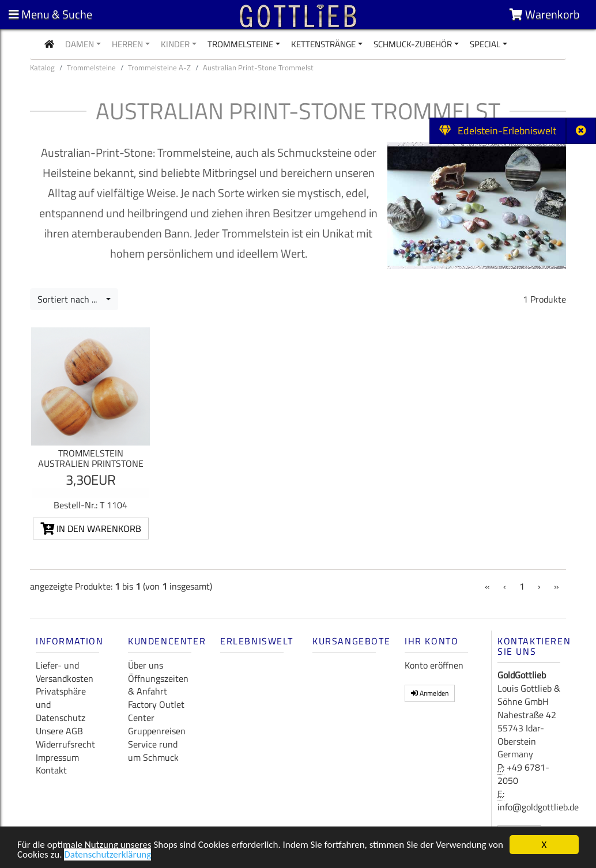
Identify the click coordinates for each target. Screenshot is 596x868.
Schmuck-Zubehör (413, 44)
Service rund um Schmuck (153, 751)
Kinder (175, 44)
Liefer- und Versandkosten (65, 672)
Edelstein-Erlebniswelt (498, 131)
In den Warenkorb (91, 529)
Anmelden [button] (430, 693)
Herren (127, 44)
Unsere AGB (59, 731)
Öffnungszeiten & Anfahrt (158, 685)
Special (485, 44)
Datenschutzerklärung (107, 857)
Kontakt (51, 770)
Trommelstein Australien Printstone (91, 458)
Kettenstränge (323, 44)
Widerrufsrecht (65, 744)
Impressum (57, 757)
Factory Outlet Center (156, 711)
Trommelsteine (240, 44)
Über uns (146, 665)
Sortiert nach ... (71, 299)
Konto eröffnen (434, 665)
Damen (80, 44)
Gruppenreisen (157, 731)
